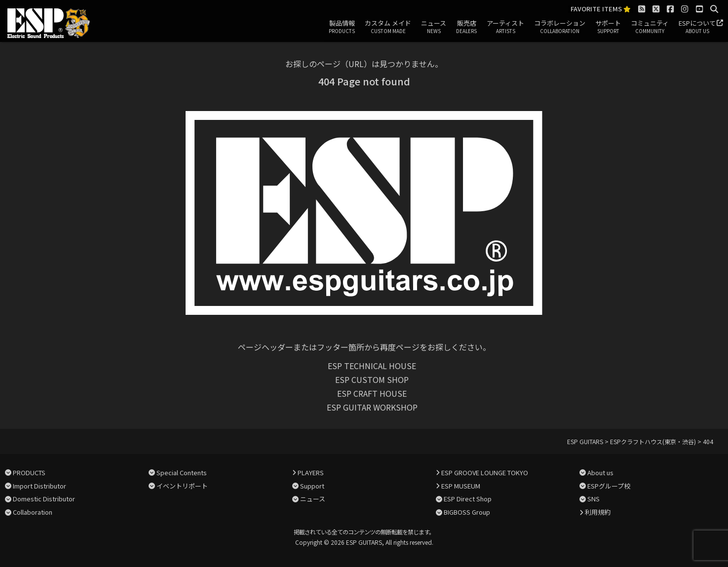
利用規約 (598, 512)
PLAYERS (311, 472)
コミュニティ (650, 27)
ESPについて (697, 27)
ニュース (434, 27)
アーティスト (505, 27)
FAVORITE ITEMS (601, 9)
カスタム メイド (388, 27)
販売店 (466, 27)
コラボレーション (560, 27)
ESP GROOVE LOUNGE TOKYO (485, 472)
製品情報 (342, 27)
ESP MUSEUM (461, 486)
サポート (608, 27)
